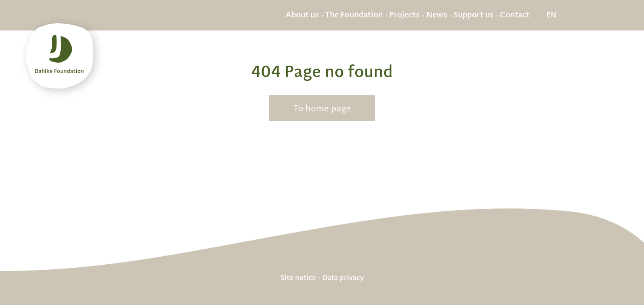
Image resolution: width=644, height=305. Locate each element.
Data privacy (343, 277)
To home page (322, 108)
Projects (404, 15)
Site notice (298, 277)
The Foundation (354, 15)
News (437, 15)
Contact (515, 15)
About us (302, 15)
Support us (474, 15)
